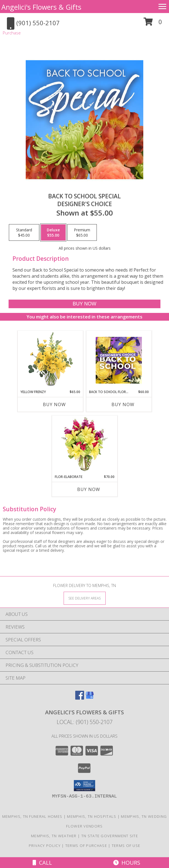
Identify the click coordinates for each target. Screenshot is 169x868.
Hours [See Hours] (127, 863)
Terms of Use (126, 846)
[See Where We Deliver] (85, 598)
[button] (153, 24)
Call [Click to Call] (42, 863)
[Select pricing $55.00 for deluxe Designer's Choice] (53, 232)
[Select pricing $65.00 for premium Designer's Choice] (82, 232)
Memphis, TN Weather (54, 836)
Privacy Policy (45, 846)
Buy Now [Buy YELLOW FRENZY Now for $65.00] (54, 404)
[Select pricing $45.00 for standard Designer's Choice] (24, 232)
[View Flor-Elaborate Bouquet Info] (84, 445)
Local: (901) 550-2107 (85, 722)
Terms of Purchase (86, 846)
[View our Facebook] (80, 698)
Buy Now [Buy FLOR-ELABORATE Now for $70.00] (89, 489)
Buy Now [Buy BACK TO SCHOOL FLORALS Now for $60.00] (123, 404)
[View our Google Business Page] (90, 698)
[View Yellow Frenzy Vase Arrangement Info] (50, 360)
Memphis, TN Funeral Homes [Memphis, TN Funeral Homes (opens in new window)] (32, 816)
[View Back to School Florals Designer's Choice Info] (119, 360)
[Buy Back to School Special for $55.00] (85, 304)
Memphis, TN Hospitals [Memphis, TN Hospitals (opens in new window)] (92, 816)
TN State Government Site (110, 836)
